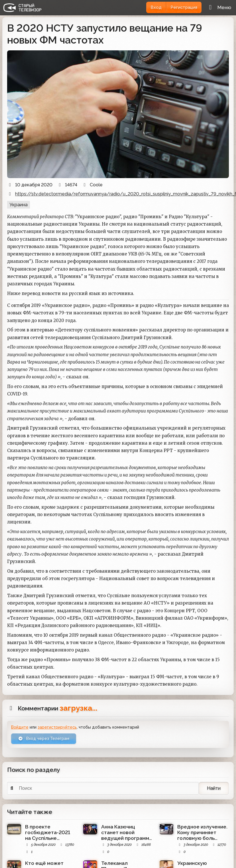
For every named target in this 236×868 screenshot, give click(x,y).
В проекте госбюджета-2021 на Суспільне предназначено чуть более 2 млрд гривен (50, 832)
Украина (19, 205)
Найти (214, 788)
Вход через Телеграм (44, 739)
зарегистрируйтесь (57, 727)
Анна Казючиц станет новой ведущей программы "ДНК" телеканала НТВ (127, 832)
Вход (155, 7)
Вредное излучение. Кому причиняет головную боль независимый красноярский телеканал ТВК (202, 832)
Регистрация (184, 7)
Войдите (20, 727)
